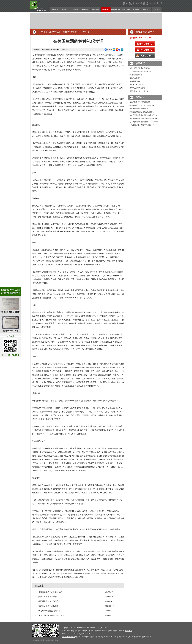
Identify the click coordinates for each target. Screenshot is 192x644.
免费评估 (136, 9)
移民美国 (85, 9)
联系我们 (128, 631)
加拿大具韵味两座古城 (137, 88)
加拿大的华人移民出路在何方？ (51, 616)
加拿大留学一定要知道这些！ (140, 109)
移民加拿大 (106, 9)
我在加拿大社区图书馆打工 (49, 611)
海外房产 (146, 9)
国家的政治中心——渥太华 (139, 91)
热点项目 (75, 9)
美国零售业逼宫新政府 (48, 597)
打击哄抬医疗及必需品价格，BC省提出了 (144, 122)
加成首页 (55, 9)
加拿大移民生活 (71, 32)
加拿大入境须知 (135, 78)
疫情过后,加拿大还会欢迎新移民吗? (142, 112)
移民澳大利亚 (116, 9)
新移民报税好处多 (136, 81)
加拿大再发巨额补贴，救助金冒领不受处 (144, 118)
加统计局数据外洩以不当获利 (140, 68)
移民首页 (65, 9)
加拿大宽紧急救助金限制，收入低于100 (143, 115)
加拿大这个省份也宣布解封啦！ (141, 102)
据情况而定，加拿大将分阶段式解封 (142, 105)
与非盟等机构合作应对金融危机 (141, 71)
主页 (43, 32)
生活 (85, 32)
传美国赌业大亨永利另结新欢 (50, 592)
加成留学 (157, 9)
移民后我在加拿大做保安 (48, 601)
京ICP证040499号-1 (68, 637)
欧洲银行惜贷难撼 (136, 75)
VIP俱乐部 (126, 9)
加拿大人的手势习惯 (137, 85)
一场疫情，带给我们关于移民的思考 (142, 125)
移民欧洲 (95, 9)
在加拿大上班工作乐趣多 (48, 606)
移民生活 (54, 32)
